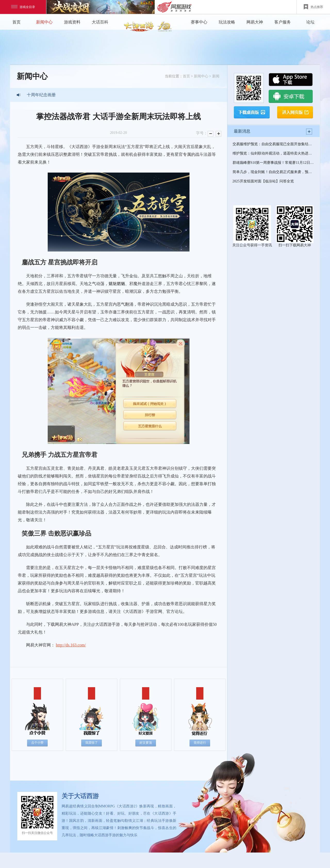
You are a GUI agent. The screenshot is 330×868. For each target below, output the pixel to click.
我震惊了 (92, 743)
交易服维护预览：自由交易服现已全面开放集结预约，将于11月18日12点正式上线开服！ (274, 144)
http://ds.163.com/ (71, 645)
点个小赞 (37, 743)
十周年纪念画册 (41, 95)
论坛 (310, 22)
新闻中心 (44, 22)
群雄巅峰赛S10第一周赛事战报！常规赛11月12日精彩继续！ (274, 163)
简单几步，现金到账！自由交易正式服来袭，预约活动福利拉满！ (274, 172)
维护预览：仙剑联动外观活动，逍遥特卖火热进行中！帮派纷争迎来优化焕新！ (274, 153)
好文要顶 (146, 743)
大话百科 (100, 22)
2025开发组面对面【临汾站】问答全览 (263, 181)
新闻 (216, 76)
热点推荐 (313, 7)
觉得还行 (200, 743)
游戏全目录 (23, 7)
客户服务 (283, 22)
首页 (16, 22)
